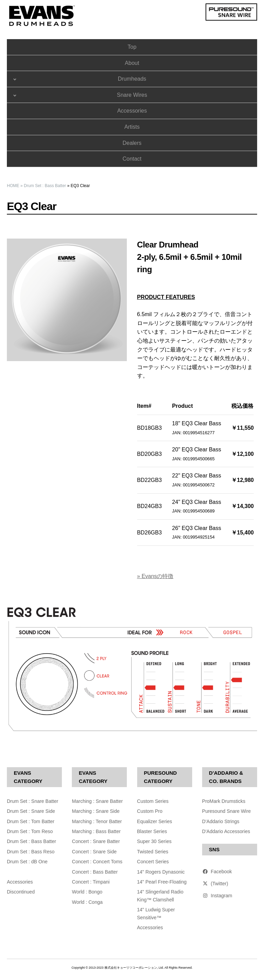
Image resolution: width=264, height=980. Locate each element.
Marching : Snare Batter (97, 801)
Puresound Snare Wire (227, 811)
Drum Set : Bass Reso (31, 852)
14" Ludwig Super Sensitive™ (156, 913)
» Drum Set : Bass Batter (43, 186)
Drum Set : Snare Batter (32, 801)
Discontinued (21, 892)
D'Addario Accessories (226, 831)
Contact (132, 159)
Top (132, 47)
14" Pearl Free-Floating (162, 882)
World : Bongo (87, 892)
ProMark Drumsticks (224, 801)
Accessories (132, 111)
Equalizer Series (155, 821)
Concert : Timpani (91, 882)
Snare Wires (132, 95)
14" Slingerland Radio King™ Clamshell (160, 896)
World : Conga (87, 902)
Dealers (132, 143)
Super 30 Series (154, 841)
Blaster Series (152, 831)
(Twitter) (215, 884)
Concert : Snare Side (94, 852)
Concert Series (153, 862)
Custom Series (153, 801)
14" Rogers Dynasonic (161, 872)
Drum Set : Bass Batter (31, 841)
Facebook (217, 872)
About (132, 63)
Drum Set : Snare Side (31, 811)
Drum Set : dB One (27, 862)
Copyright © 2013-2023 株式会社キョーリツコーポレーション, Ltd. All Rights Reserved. (132, 968)
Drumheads (132, 79)
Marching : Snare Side (96, 811)
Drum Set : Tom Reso (30, 831)
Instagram (217, 896)
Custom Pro (150, 811)
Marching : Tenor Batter (97, 821)
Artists (132, 127)
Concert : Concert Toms (97, 862)
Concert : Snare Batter (96, 841)
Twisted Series (153, 852)
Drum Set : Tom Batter (31, 821)
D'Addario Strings (221, 821)
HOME (13, 186)
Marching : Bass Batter (96, 831)
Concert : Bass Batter (95, 872)
